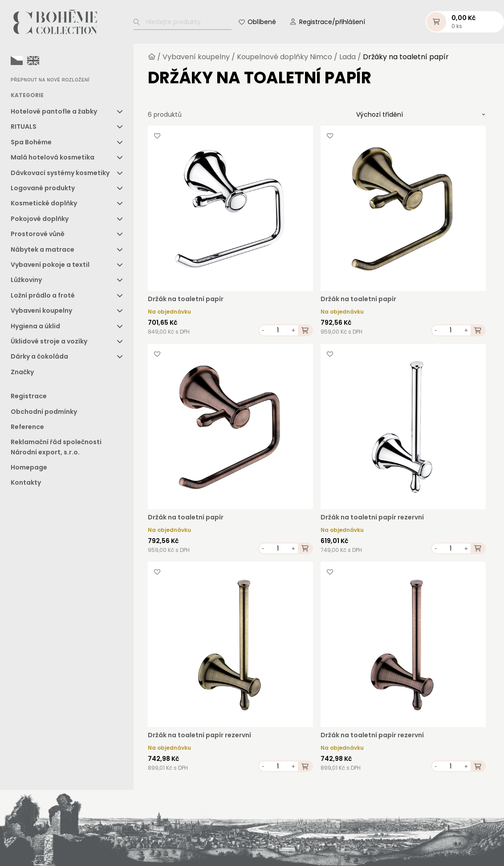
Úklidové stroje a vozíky (49, 341)
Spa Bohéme (31, 142)
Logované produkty (43, 188)
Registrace (29, 396)
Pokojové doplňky (40, 219)
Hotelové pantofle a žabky (54, 111)
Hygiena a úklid (35, 326)
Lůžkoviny (26, 280)
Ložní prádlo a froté (43, 295)
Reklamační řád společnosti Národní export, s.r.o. (56, 447)
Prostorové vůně (38, 234)
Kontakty (26, 482)
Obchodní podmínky (44, 412)
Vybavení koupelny (41, 310)
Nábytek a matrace (43, 249)
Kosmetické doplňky (44, 203)
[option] (33, 61)
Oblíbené (262, 22)
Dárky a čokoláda (39, 356)
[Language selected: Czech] (27, 60)
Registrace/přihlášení (332, 22)
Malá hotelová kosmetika (53, 157)
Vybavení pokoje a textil (50, 265)
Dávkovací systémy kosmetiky (60, 173)
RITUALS (24, 127)
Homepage (29, 467)
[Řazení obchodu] (421, 114)
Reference (27, 427)
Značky (22, 372)
